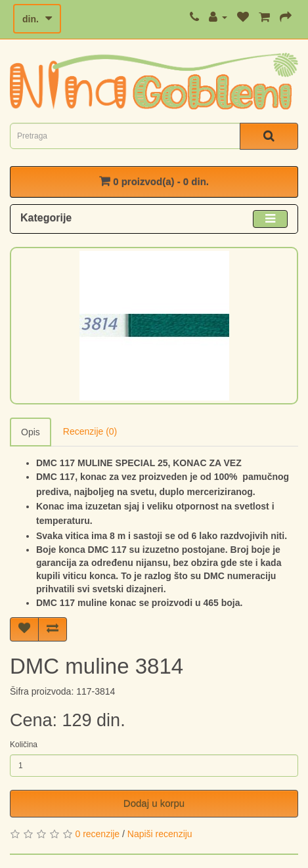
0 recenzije (97, 834)
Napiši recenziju (160, 834)
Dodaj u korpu (154, 803)
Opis (31, 432)
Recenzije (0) (90, 431)
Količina (24, 745)
